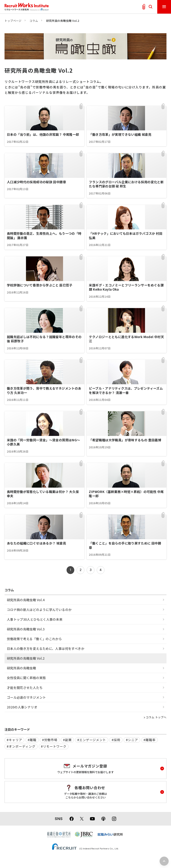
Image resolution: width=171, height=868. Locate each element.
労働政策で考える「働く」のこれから (34, 639)
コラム (34, 21)
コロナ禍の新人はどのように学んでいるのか (39, 610)
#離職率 (150, 740)
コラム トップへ (156, 717)
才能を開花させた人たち (25, 688)
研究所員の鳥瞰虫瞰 (21, 668)
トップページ (13, 21)
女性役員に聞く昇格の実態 (26, 678)
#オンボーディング (21, 746)
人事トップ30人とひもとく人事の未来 (35, 619)
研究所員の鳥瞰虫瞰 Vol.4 (26, 600)
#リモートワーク (54, 746)
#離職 (32, 740)
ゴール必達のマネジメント (26, 697)
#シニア (132, 740)
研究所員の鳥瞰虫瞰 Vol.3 (26, 629)
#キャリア (14, 740)
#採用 (116, 740)
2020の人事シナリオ (22, 707)
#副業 (67, 740)
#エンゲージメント (92, 740)
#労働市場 (50, 740)
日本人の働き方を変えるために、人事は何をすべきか (46, 648)
